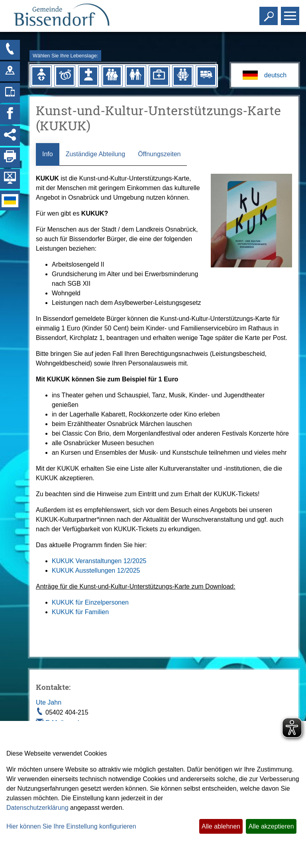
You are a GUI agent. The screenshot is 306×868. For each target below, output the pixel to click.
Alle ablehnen (221, 826)
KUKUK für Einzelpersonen (90, 602)
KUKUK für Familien (80, 612)
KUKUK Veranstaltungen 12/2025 (99, 561)
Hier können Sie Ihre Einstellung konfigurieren (71, 826)
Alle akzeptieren (271, 826)
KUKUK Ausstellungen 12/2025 (96, 570)
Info (48, 154)
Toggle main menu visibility (291, 13)
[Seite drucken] (10, 157)
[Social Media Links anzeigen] (10, 136)
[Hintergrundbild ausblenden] (10, 179)
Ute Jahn (49, 702)
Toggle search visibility (270, 13)
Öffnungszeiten (159, 154)
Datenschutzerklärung (37, 808)
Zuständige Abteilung (95, 154)
